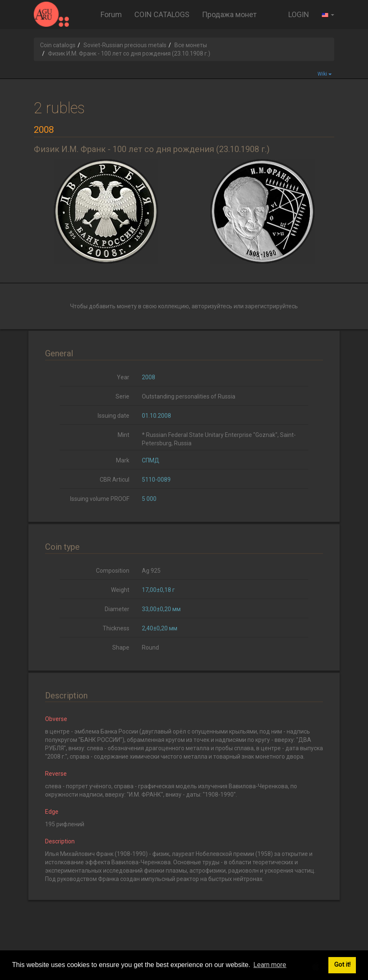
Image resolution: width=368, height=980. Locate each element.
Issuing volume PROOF (100, 499)
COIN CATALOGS (162, 14)
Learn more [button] (270, 965)
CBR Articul (115, 480)
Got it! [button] (342, 965)
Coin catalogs (58, 45)
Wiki (325, 74)
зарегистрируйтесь (271, 306)
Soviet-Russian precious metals (125, 45)
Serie (122, 396)
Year (123, 377)
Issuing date (113, 416)
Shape (121, 647)
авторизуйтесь (212, 306)
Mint (124, 435)
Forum (111, 14)
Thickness (116, 628)
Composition (113, 571)
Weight (120, 590)
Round (150, 647)
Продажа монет (229, 14)
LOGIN (299, 14)
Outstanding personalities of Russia (189, 396)
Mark (123, 460)
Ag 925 (151, 571)
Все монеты (191, 45)
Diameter (117, 609)
